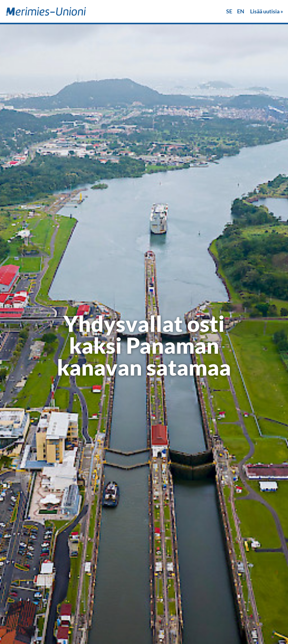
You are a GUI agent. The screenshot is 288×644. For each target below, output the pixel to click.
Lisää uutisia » (267, 11)
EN (241, 11)
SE (229, 11)
